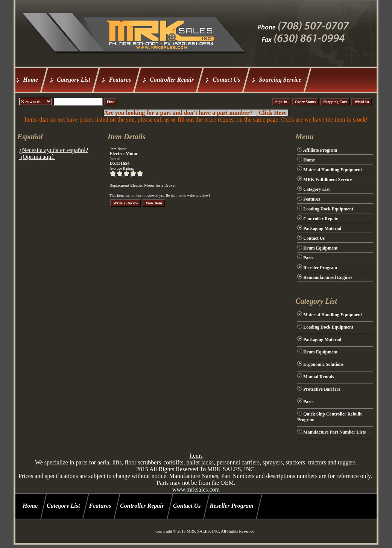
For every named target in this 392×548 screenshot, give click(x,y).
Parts (308, 258)
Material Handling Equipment (333, 170)
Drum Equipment (320, 248)
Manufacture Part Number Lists (334, 432)
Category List (73, 80)
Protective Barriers (322, 389)
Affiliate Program (320, 150)
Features (120, 80)
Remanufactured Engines (328, 277)
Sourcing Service (280, 80)
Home (30, 80)
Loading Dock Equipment (328, 209)
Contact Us (226, 80)
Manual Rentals (319, 377)
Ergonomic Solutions (323, 364)
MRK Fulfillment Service (328, 180)
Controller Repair (172, 80)
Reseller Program (320, 268)
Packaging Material (322, 228)
